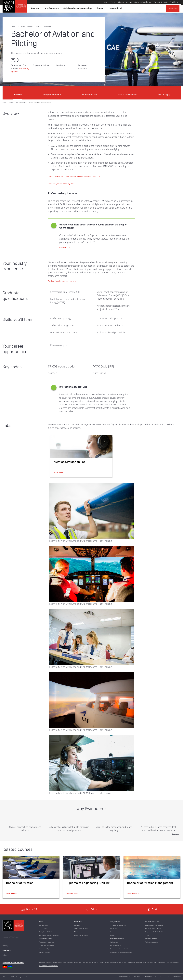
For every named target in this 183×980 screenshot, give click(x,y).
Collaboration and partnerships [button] (78, 9)
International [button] (116, 9)
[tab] (17, 93)
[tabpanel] (92, 502)
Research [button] (101, 9)
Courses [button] (35, 9)
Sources (175, 834)
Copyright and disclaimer (24, 977)
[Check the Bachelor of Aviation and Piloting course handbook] (74, 176)
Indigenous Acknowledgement (13, 962)
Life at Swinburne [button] (52, 9)
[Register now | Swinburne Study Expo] (65, 247)
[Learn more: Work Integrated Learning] (62, 281)
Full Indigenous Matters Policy (48, 965)
